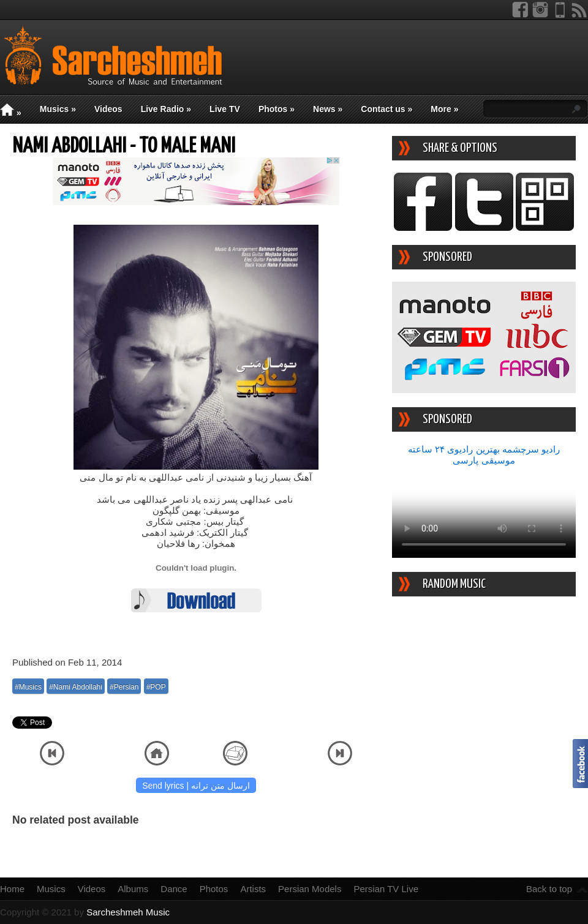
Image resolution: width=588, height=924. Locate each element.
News (328, 109)
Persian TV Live (386, 889)
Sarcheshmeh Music (128, 912)
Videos (108, 109)
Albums (133, 889)
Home (12, 889)
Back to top (549, 889)
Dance (174, 889)
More (444, 109)
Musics (58, 109)
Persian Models (310, 889)
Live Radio (166, 109)
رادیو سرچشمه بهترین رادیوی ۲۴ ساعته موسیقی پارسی (484, 455)
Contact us (386, 109)
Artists (253, 889)
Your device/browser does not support (484, 512)
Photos (277, 109)
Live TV (225, 109)
